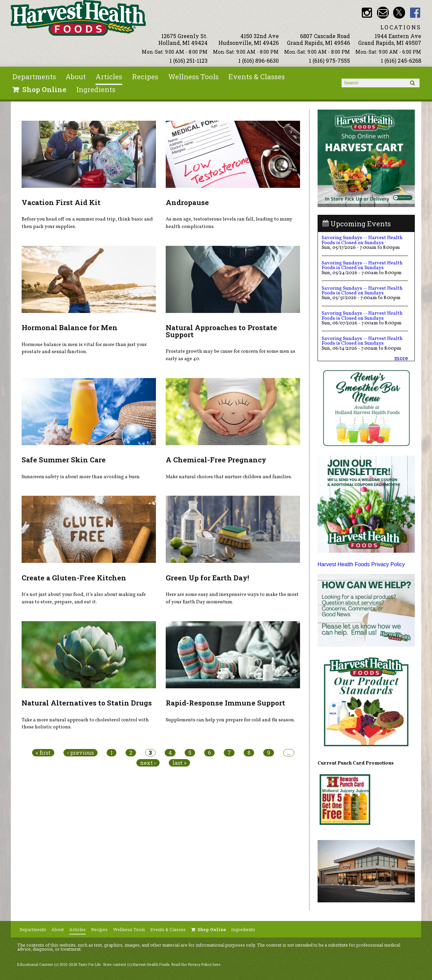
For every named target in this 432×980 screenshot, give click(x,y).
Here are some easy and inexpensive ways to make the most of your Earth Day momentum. (232, 598)
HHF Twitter (399, 13)
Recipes (145, 77)
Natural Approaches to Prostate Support (221, 331)
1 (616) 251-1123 (188, 61)
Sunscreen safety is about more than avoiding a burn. (81, 477)
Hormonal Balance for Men (70, 327)
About (76, 77)
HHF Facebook (415, 13)
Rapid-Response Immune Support (225, 703)
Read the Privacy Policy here (196, 964)
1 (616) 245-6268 (401, 61)
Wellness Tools (193, 77)
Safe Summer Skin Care (64, 460)
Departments (34, 77)
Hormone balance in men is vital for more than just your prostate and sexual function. (84, 348)
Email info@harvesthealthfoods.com (383, 13)
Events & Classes (257, 77)
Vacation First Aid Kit (61, 202)
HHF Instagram (367, 13)
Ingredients (96, 89)
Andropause (187, 202)
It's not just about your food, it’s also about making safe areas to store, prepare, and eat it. (84, 598)
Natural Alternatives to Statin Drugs (87, 703)
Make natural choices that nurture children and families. (229, 477)
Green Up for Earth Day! (207, 578)
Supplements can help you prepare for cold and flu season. (230, 720)
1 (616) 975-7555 (329, 61)
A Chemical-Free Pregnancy (216, 460)
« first (43, 753)
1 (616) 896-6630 (259, 61)
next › (148, 763)
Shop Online (44, 89)
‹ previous (80, 753)
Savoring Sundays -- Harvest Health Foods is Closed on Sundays (362, 240)
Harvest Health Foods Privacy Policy (361, 564)
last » (179, 763)
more (401, 358)
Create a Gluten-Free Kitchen (74, 578)
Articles (109, 77)
